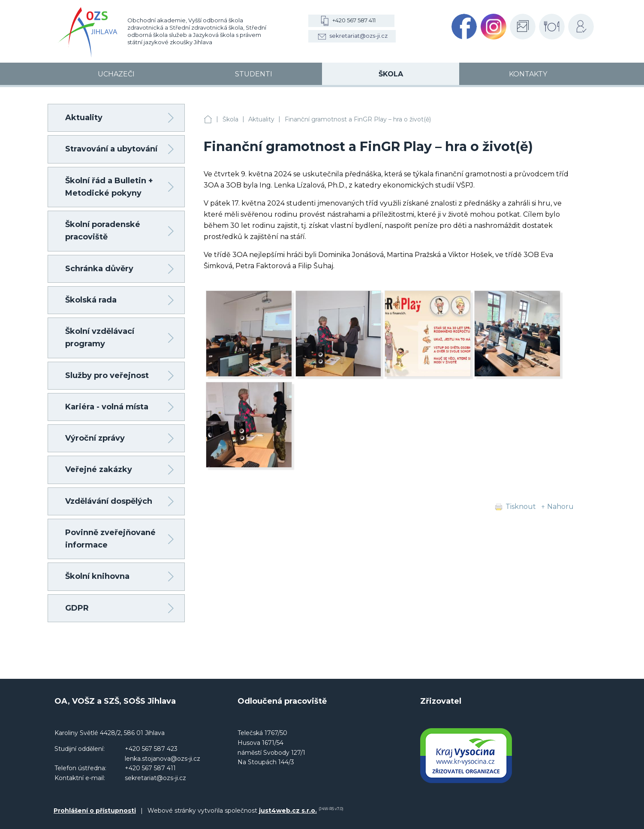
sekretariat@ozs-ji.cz (358, 36)
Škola (230, 119)
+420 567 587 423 (151, 749)
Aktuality (261, 119)
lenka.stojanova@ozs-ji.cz (163, 759)
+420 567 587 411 (354, 20)
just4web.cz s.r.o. (288, 811)
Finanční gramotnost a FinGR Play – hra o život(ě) (358, 119)
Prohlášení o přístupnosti (95, 811)
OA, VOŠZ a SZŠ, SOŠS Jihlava (208, 120)
